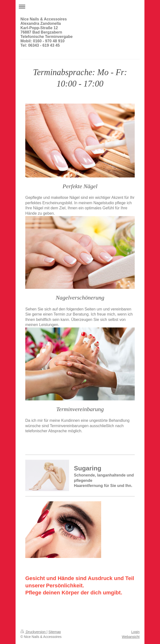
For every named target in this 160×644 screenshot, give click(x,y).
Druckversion (33, 632)
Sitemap (55, 632)
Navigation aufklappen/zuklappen (80, 6)
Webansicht (131, 637)
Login (135, 632)
